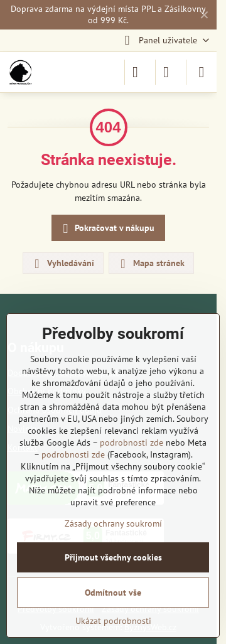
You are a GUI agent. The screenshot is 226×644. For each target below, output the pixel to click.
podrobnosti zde (132, 443)
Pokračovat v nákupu (107, 229)
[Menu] (202, 72)
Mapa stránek (151, 264)
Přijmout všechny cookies (113, 557)
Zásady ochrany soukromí (113, 523)
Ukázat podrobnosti (113, 621)
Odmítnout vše (113, 593)
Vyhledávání (62, 264)
